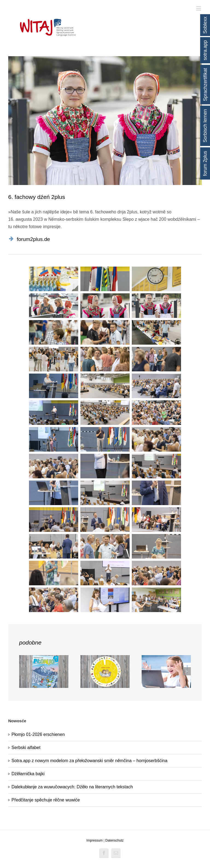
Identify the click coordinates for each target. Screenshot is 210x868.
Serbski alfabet (26, 748)
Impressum (94, 840)
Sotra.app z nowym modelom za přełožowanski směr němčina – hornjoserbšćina (89, 761)
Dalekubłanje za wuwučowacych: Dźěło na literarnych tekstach (72, 787)
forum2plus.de (33, 239)
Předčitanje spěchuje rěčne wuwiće (46, 800)
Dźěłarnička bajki (28, 774)
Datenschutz (114, 840)
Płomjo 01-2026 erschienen (38, 734)
